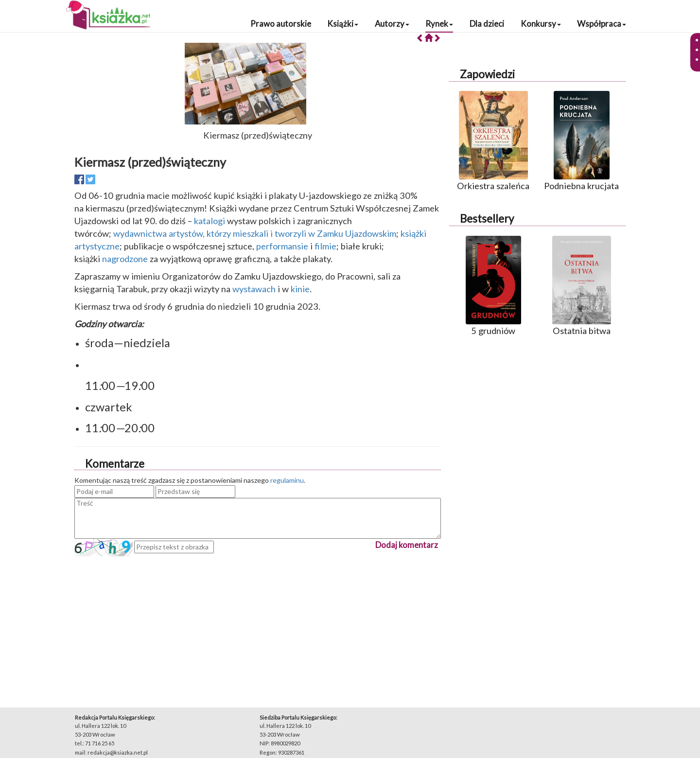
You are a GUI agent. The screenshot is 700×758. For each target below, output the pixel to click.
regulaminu (287, 480)
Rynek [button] (439, 24)
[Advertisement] (258, 624)
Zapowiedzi (487, 74)
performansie (282, 246)
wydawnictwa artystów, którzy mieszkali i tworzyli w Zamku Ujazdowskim (255, 233)
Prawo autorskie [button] (281, 24)
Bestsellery (487, 219)
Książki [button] (343, 24)
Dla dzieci (487, 24)
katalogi (210, 221)
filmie (325, 246)
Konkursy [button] (541, 24)
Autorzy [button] (392, 24)
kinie (300, 289)
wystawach (254, 289)
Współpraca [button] (602, 24)
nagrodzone (125, 259)
